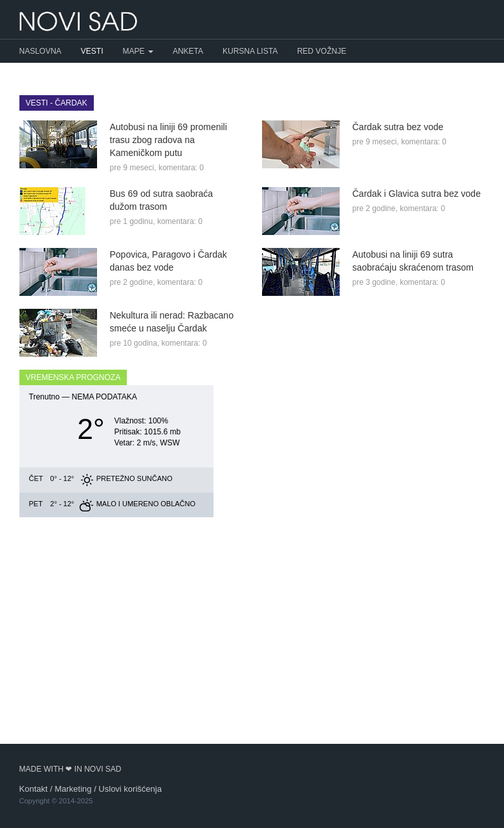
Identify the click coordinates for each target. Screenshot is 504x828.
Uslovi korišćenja (130, 789)
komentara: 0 (181, 168)
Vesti (92, 51)
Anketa (188, 51)
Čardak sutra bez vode (398, 127)
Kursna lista (250, 51)
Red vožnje (322, 51)
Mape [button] (138, 51)
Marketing (73, 789)
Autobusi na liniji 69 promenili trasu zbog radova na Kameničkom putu (169, 140)
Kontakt (34, 789)
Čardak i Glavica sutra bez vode (417, 194)
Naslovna (40, 51)
